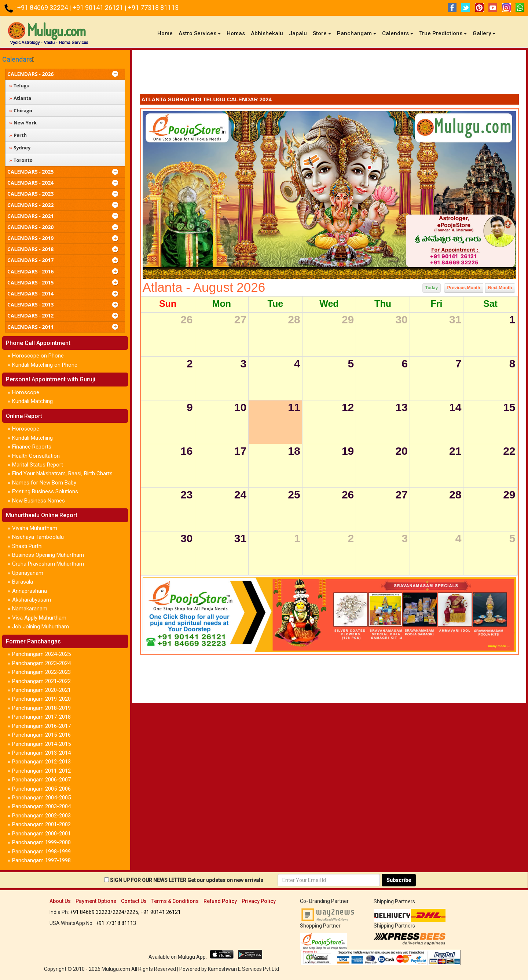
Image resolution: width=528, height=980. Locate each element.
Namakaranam (30, 609)
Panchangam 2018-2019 (41, 708)
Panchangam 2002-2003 (41, 816)
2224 (118, 912)
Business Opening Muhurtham (48, 555)
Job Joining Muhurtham (41, 627)
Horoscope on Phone (38, 356)
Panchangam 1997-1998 (41, 860)
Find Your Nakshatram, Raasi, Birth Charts (62, 473)
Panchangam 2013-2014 (41, 753)
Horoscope (26, 392)
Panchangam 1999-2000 (41, 842)
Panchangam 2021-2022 (41, 681)
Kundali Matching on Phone (45, 365)
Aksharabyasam (32, 600)
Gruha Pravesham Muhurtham (48, 564)
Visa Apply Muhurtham (39, 618)
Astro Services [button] (200, 33)
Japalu (298, 33)
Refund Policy (220, 901)
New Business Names (38, 501)
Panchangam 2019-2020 (41, 699)
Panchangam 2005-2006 (41, 789)
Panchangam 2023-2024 (41, 663)
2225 (132, 912)
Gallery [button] (484, 33)
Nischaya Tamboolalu (38, 537)
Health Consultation (36, 456)
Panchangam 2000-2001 (41, 834)
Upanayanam (28, 573)
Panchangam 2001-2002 (41, 824)
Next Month (500, 288)
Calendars (17, 59)
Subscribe (399, 880)
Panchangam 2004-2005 (41, 798)
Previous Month (464, 288)
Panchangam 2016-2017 (41, 726)
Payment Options (96, 901)
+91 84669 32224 (43, 8)
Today (432, 288)
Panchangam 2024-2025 (41, 654)
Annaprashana (30, 591)
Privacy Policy (259, 901)
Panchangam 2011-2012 (41, 771)
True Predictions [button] (443, 33)
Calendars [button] (398, 33)
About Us (60, 901)
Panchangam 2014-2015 (41, 744)
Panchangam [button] (357, 33)
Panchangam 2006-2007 (41, 780)
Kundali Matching (32, 401)
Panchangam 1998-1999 (41, 852)
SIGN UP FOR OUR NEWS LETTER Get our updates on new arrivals (187, 880)
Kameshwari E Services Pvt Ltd (243, 969)
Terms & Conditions (175, 901)
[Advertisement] (329, 74)
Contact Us (134, 901)
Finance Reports (32, 447)
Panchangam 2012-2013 (41, 762)
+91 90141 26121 (99, 8)
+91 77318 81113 (153, 8)
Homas (236, 33)
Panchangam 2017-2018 (41, 717)
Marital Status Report (38, 465)
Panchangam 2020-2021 (41, 690)
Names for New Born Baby (44, 483)
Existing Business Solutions (45, 491)
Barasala (23, 582)
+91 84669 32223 (90, 912)
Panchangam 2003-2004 (41, 806)
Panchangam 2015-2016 (41, 735)
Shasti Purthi (27, 546)
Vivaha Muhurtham (35, 528)
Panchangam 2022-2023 (41, 672)
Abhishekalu (267, 33)
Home (166, 33)
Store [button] (322, 33)
